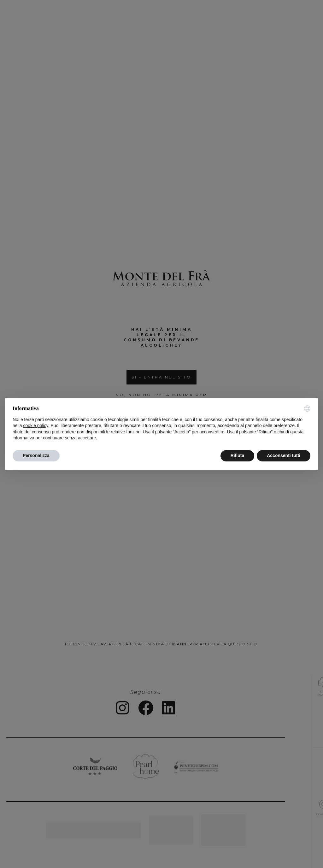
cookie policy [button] (35, 425)
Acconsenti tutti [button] (284, 455)
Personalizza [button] (36, 455)
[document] (161, 423)
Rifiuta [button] (238, 455)
